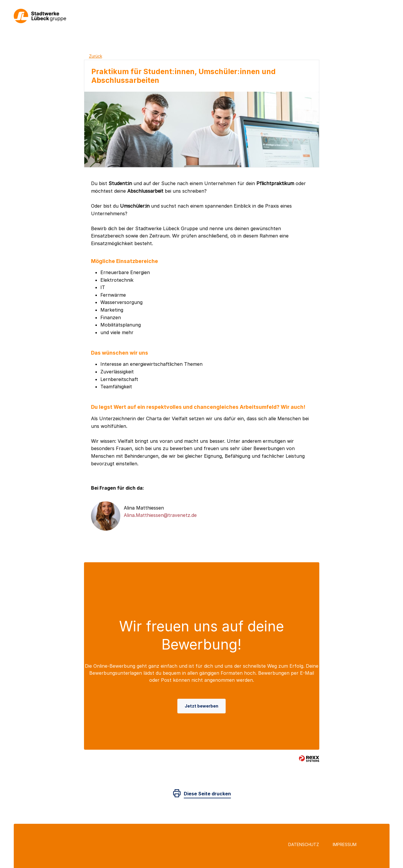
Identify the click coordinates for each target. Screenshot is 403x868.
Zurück (96, 56)
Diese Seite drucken (207, 794)
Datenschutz (304, 844)
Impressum (345, 844)
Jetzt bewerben (201, 706)
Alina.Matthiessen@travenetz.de (160, 515)
